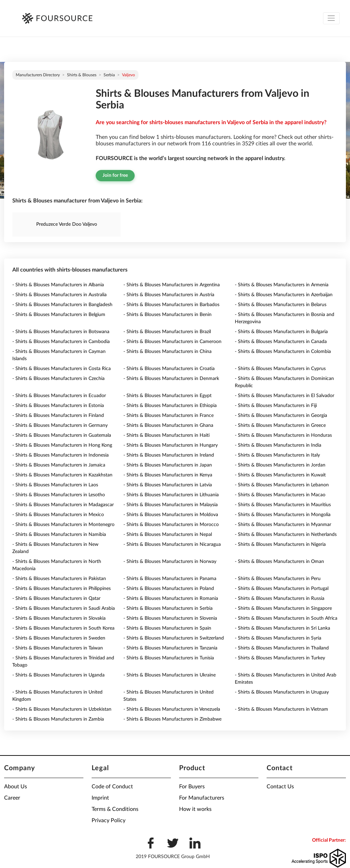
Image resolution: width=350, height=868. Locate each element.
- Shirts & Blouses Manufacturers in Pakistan (59, 579)
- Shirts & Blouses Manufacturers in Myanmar (283, 525)
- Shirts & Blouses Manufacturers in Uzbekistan (62, 709)
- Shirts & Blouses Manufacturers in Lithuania (171, 495)
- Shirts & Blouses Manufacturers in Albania (58, 285)
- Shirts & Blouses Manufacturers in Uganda (58, 675)
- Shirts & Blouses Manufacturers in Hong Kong (62, 445)
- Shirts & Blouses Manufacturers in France (169, 416)
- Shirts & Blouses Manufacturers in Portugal (282, 589)
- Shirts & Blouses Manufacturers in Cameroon (172, 342)
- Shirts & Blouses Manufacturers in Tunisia (169, 658)
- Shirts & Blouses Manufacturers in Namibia (59, 535)
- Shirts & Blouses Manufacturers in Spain (167, 628)
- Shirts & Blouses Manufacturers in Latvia (168, 485)
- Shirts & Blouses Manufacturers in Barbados (171, 305)
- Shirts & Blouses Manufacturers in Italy (277, 455)
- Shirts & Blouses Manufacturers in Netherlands (286, 535)
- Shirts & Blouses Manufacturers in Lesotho (59, 495)
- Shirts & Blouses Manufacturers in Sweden (59, 638)
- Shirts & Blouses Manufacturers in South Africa (286, 618)
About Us (16, 787)
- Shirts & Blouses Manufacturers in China (167, 352)
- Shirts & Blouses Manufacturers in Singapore (283, 608)
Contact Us (280, 787)
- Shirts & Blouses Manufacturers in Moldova (171, 515)
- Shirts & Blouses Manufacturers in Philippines (62, 589)
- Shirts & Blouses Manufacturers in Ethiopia (170, 406)
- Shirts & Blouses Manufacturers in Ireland (169, 455)
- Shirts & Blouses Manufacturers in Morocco (171, 525)
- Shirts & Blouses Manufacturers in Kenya (168, 475)
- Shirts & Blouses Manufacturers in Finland (58, 416)
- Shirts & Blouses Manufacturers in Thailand (282, 648)
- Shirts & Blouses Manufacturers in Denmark (171, 379)
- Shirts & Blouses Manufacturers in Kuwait (280, 475)
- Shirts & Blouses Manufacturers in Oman (279, 562)
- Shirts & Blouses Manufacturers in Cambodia (61, 342)
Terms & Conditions (115, 809)
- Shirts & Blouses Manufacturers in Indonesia (60, 455)
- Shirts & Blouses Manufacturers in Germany (60, 425)
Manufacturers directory (38, 75)
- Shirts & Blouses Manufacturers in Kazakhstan (62, 475)
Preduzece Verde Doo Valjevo (67, 224)
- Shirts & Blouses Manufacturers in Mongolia (283, 515)
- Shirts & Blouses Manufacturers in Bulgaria (281, 332)
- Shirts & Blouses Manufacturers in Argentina (172, 285)
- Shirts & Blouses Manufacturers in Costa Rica (62, 369)
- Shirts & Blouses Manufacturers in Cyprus (280, 369)
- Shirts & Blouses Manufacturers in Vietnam (281, 709)
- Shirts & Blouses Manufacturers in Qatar (56, 599)
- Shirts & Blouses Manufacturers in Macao (280, 495)
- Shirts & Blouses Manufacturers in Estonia (58, 406)
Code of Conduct (112, 787)
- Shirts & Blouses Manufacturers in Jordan (280, 465)
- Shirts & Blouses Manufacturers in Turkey (280, 658)
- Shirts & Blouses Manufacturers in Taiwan (58, 648)
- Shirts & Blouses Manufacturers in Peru (278, 579)
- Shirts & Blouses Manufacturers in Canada (281, 342)
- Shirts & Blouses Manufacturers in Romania (171, 599)
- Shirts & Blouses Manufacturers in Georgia (281, 416)
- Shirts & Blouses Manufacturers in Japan (168, 465)
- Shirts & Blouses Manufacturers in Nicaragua (172, 544)
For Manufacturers (202, 798)
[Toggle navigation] (331, 18)
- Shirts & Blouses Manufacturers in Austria (169, 295)
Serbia (109, 75)
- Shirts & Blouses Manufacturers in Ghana (168, 425)
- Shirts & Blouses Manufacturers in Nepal (168, 535)
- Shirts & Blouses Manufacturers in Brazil (167, 332)
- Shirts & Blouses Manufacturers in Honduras (283, 435)
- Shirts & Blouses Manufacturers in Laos (55, 485)
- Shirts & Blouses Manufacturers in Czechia (58, 379)
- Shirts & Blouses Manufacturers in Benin (167, 315)
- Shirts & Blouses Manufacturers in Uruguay (282, 692)
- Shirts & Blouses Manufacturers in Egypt (167, 396)
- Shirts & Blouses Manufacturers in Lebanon (282, 485)
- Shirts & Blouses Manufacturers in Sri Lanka (282, 628)
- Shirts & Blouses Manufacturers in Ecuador (59, 396)
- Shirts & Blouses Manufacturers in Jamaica (59, 465)
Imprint (100, 798)
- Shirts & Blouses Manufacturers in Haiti (166, 435)
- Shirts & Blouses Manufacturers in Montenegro (63, 525)
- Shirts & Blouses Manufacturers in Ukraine (170, 675)
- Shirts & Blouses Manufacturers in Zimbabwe (172, 719)
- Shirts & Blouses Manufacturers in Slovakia (59, 618)
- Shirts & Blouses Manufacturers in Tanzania (170, 648)
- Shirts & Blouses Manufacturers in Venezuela (172, 709)
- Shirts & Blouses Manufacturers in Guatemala (62, 435)
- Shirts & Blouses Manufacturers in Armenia (282, 285)
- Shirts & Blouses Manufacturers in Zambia (58, 719)
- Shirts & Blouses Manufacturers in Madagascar (63, 505)
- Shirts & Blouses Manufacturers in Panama (170, 579)
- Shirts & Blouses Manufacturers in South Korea (63, 628)
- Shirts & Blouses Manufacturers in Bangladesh (62, 305)
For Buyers (192, 787)
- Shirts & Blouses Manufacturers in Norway (170, 562)
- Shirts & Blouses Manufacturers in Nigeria (280, 544)
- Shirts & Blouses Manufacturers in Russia (280, 599)
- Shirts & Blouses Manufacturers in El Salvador (285, 396)
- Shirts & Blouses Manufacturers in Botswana (61, 332)
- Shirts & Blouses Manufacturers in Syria (278, 638)
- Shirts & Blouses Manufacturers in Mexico (58, 515)
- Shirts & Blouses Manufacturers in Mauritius (283, 505)
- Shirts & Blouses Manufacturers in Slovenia (170, 618)
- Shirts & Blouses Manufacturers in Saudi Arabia (64, 608)
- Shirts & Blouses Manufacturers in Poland (169, 589)
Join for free (115, 175)
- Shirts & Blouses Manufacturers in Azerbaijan (284, 295)
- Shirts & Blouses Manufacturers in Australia (59, 295)
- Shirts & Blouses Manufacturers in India (278, 445)
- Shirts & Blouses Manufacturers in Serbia (168, 608)
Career (12, 798)
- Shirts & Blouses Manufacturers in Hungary (171, 445)
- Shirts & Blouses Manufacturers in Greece (280, 425)
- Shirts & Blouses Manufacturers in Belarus (281, 305)
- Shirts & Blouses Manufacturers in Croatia (169, 369)
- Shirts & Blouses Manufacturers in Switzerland (174, 638)
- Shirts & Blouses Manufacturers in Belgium (59, 315)
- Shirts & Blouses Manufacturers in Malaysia (171, 505)
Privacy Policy (109, 820)
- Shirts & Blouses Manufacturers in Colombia (283, 352)
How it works (195, 809)
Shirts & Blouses (82, 75)
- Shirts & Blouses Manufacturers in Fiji (276, 406)
